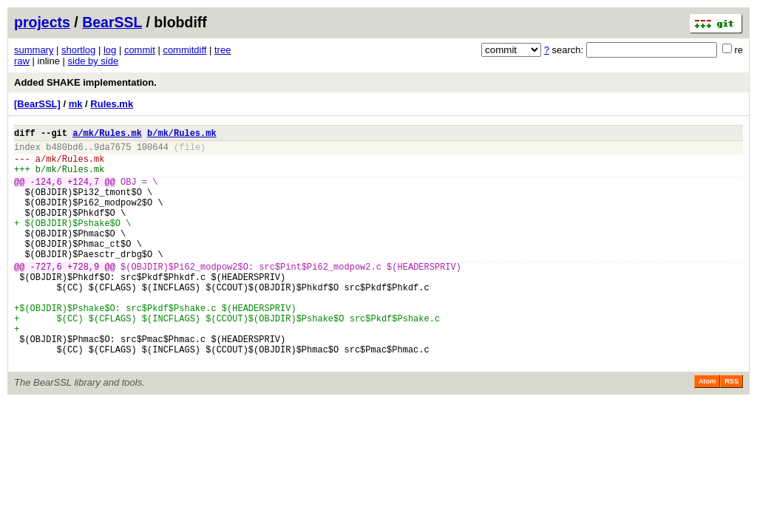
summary (34, 50)
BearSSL (112, 22)
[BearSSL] (37, 104)
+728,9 (83, 295)
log (110, 50)
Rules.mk (112, 104)
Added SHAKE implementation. (85, 82)
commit (140, 50)
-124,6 (46, 192)
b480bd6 (64, 151)
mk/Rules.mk (75, 165)
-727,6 (46, 295)
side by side (94, 61)
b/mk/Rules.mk (182, 135)
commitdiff (184, 50)
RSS (731, 430)
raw (22, 61)
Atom (707, 430)
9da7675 (112, 151)
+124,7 (83, 192)
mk (76, 104)
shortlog (78, 50)
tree (223, 50)
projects (42, 22)
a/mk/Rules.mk (107, 135)
